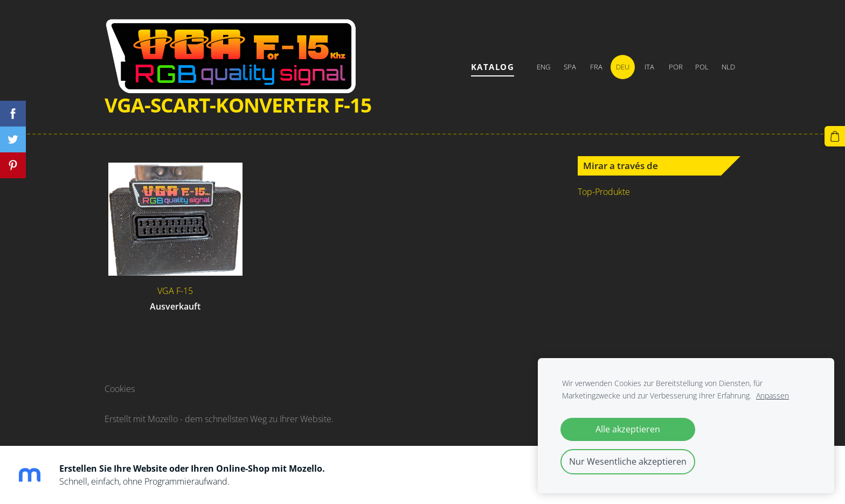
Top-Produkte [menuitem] (604, 192)
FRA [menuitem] (596, 67)
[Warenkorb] (835, 136)
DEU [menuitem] (623, 67)
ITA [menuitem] (649, 67)
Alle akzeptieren (628, 429)
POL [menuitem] (702, 67)
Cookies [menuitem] (120, 389)
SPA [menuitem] (570, 67)
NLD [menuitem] (728, 67)
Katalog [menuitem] (493, 67)
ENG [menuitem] (543, 67)
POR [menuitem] (676, 67)
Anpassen (773, 395)
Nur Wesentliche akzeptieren (628, 461)
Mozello (163, 419)
